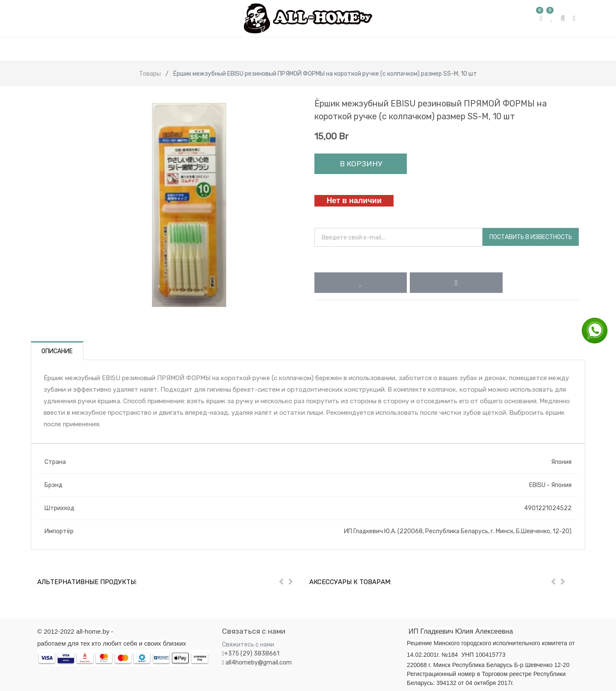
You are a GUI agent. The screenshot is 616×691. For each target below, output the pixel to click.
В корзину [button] (361, 164)
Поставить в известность (531, 237)
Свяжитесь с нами (248, 645)
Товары (150, 74)
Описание (57, 351)
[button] (361, 283)
